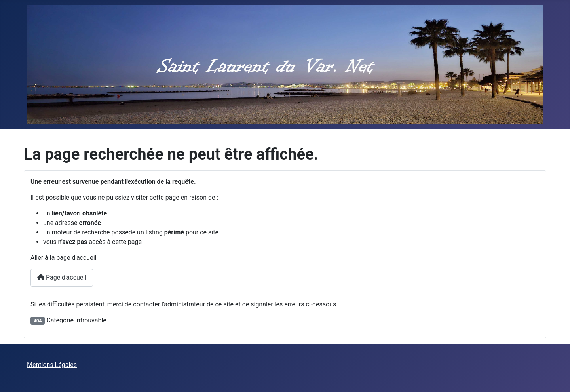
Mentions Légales (52, 365)
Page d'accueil (62, 277)
